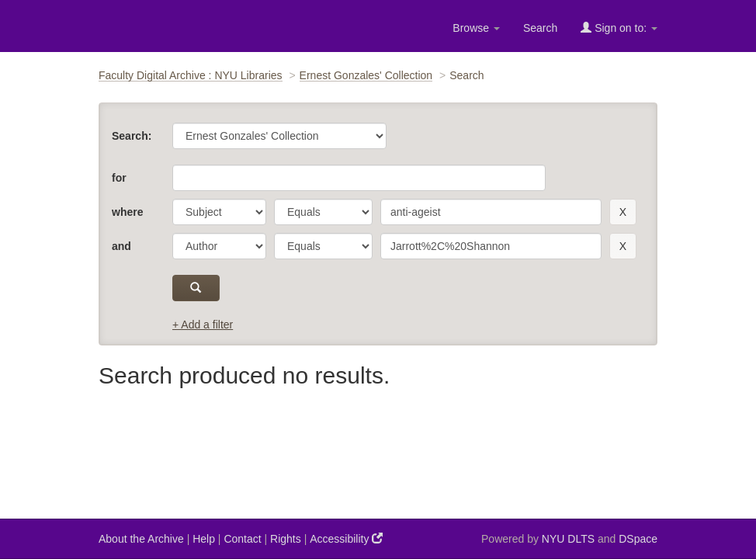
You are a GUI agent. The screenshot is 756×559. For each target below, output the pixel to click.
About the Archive (141, 539)
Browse (476, 28)
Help (204, 539)
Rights (286, 539)
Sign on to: (619, 28)
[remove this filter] (623, 212)
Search (540, 28)
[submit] (196, 288)
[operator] (323, 212)
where (127, 212)
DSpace (638, 539)
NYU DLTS (568, 539)
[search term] (491, 212)
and (121, 246)
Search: (132, 136)
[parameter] (219, 212)
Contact (242, 539)
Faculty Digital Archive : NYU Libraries (191, 75)
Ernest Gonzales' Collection (366, 75)
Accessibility (346, 538)
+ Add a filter (203, 325)
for (119, 178)
